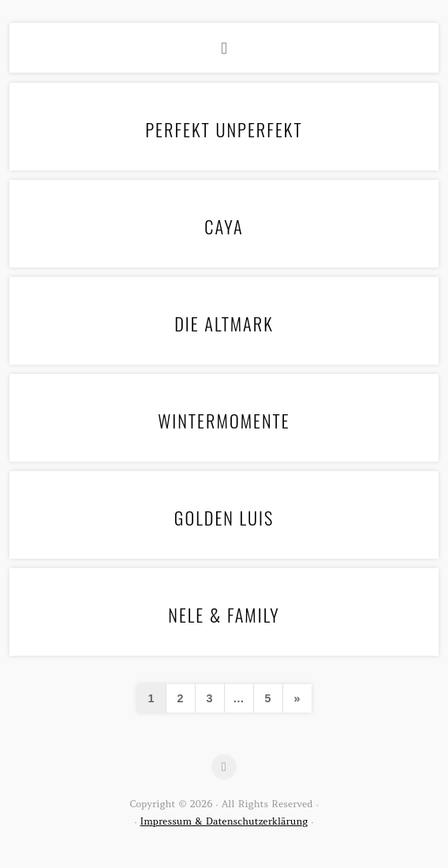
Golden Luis (224, 517)
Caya (224, 226)
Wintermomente (224, 420)
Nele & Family (224, 614)
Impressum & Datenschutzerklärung (224, 821)
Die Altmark (224, 323)
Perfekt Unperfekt (224, 129)
